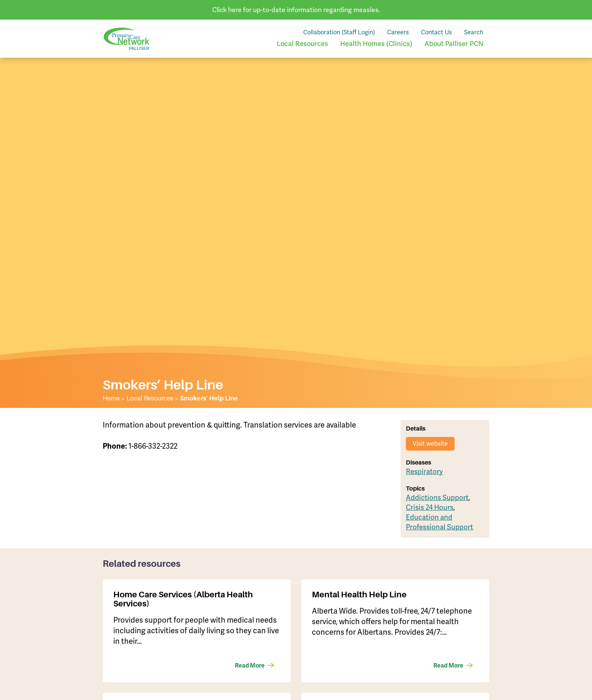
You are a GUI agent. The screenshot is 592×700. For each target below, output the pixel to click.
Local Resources (302, 44)
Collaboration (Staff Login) (339, 32)
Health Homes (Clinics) (376, 44)
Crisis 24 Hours (430, 508)
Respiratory (424, 472)
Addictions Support (437, 498)
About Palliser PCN (454, 44)
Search (474, 32)
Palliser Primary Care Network (126, 39)
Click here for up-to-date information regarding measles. (296, 10)
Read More (250, 666)
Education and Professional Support (439, 522)
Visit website (430, 444)
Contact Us (436, 32)
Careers (398, 32)
